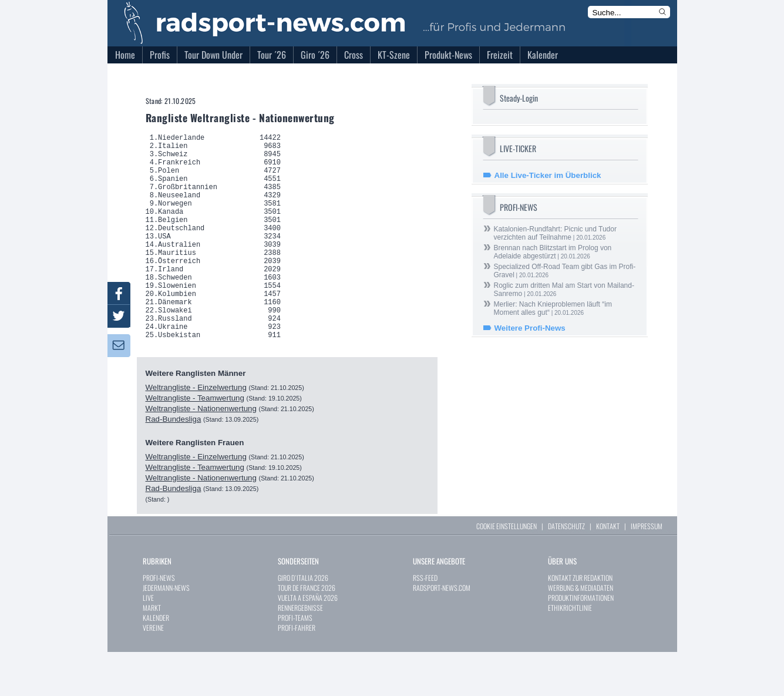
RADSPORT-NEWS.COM (442, 632)
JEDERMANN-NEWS (166, 632)
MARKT (152, 652)
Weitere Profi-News (530, 328)
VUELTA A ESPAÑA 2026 (308, 642)
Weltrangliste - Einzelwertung (196, 431)
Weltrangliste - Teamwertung (195, 442)
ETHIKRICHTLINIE (570, 652)
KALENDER (156, 662)
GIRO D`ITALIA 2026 (303, 622)
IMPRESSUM (647, 570)
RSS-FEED (425, 622)
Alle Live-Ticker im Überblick (548, 175)
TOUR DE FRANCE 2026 (307, 632)
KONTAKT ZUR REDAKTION (580, 622)
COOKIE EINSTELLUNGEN (507, 570)
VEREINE (153, 672)
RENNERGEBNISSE (300, 652)
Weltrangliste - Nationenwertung (201, 453)
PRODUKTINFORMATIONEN (581, 642)
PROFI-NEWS (159, 622)
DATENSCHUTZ (566, 570)
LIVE (148, 642)
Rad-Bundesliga (174, 463)
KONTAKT (608, 570)
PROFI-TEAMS (295, 662)
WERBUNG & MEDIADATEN (581, 632)
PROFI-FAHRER (297, 672)
